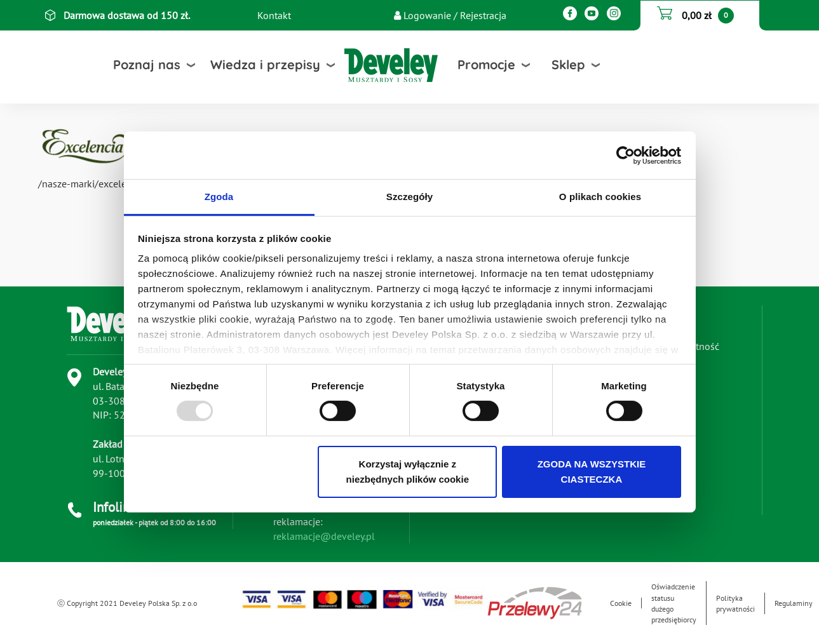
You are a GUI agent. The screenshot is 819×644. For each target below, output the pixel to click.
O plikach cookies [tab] (600, 197)
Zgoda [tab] (219, 197)
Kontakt (274, 15)
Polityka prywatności (735, 603)
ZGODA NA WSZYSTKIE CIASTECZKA (592, 472)
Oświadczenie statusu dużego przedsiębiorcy (674, 603)
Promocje (486, 64)
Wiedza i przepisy (265, 64)
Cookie (621, 603)
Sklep (568, 64)
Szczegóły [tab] (409, 197)
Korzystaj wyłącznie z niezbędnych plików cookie (408, 472)
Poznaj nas (147, 64)
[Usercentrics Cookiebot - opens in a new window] (626, 155)
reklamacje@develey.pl (324, 536)
